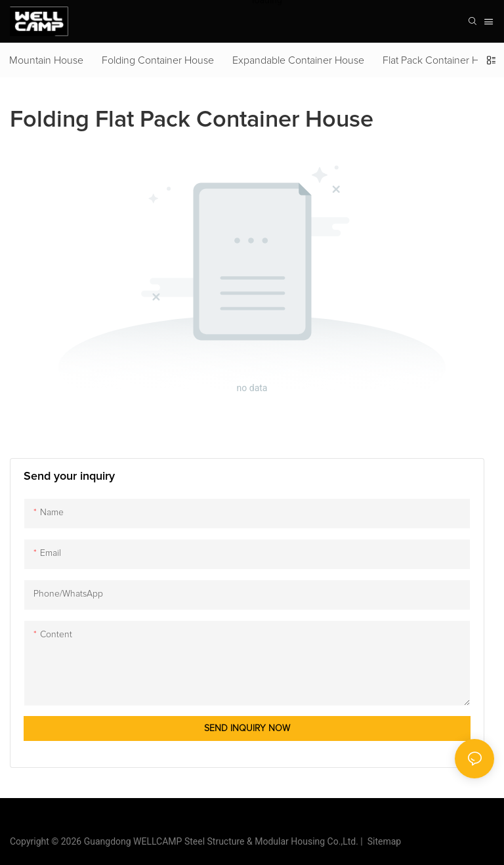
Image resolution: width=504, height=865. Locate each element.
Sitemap (382, 841)
